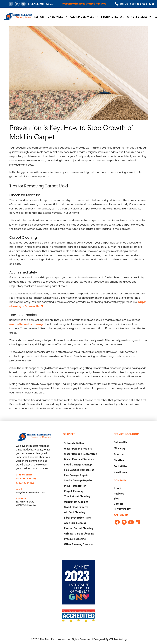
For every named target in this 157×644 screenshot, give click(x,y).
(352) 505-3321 (25, 483)
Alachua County (26, 479)
